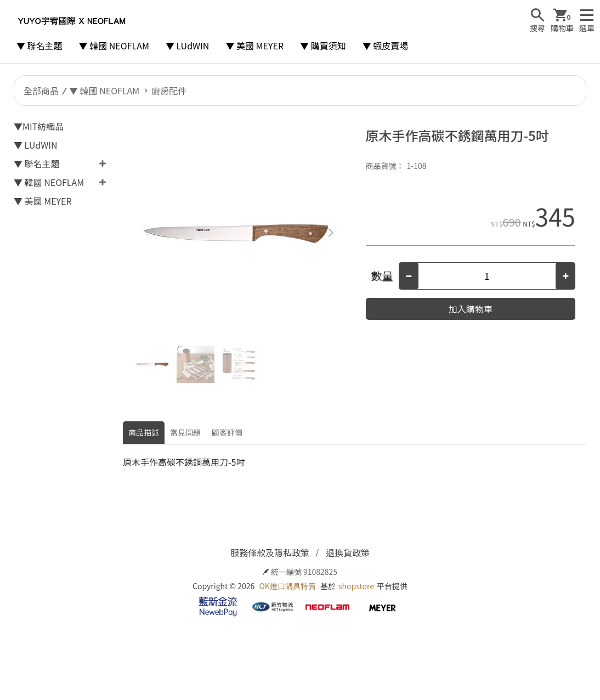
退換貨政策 (348, 552)
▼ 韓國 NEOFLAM (114, 46)
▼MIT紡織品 (39, 126)
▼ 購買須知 (323, 46)
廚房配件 (169, 91)
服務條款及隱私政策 (270, 552)
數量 (382, 276)
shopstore (356, 586)
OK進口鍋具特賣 (287, 586)
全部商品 (41, 91)
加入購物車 (471, 309)
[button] (331, 233)
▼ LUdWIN (188, 46)
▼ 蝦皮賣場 (386, 46)
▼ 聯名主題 (39, 46)
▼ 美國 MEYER (254, 46)
